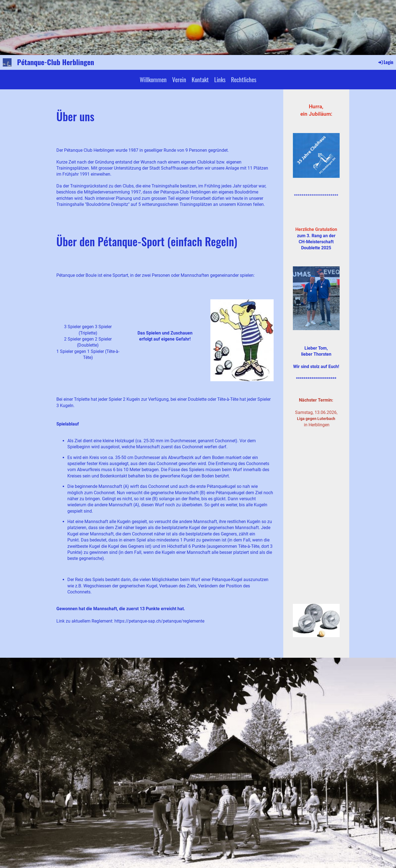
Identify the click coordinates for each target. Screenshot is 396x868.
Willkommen (153, 79)
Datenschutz (330, 839)
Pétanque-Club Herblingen (56, 62)
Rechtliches (244, 79)
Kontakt (200, 79)
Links (220, 79)
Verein (179, 79)
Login (385, 62)
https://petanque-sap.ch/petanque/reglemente (159, 621)
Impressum (332, 832)
